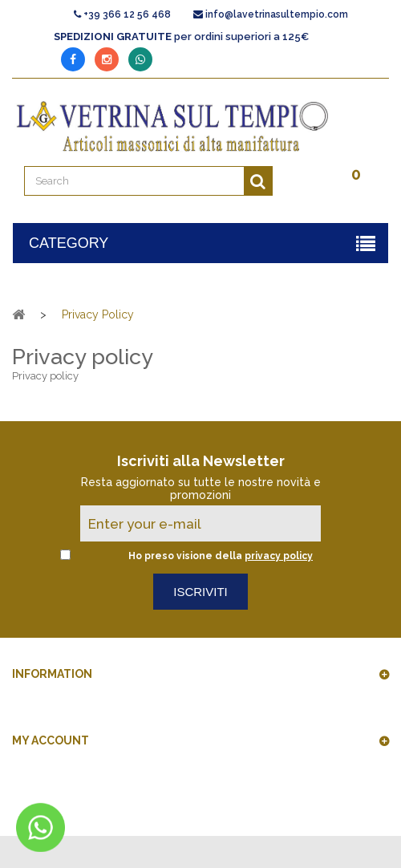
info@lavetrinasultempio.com (277, 14)
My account (51, 740)
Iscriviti (200, 592)
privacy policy (279, 556)
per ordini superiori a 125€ (181, 37)
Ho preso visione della (221, 556)
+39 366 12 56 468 (127, 14)
